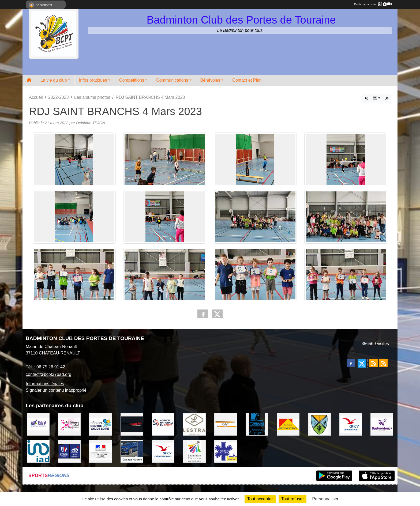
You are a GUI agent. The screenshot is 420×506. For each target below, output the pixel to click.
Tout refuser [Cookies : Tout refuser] (292, 499)
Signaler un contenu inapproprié (56, 390)
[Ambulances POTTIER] (226, 451)
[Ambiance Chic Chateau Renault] (70, 424)
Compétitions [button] (132, 80)
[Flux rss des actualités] (374, 363)
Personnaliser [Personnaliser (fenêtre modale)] (325, 499)
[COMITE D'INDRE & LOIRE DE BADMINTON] (382, 424)
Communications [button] (172, 80)
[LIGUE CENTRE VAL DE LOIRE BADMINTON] (194, 451)
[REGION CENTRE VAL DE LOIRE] (101, 424)
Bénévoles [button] (210, 80)
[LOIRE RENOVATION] (288, 424)
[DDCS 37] (101, 451)
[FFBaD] (70, 451)
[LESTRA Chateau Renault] (194, 424)
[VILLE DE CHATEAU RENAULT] (38, 424)
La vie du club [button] (54, 80)
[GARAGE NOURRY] (132, 451)
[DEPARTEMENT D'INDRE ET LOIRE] (257, 424)
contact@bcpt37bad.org (48, 374)
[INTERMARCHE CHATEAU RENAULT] (132, 424)
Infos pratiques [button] (93, 80)
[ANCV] (351, 424)
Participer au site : (373, 4)
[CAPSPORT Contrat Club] (226, 424)
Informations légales (45, 384)
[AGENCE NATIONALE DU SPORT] (163, 424)
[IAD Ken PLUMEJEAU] (38, 451)
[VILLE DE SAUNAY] (319, 424)
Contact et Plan (247, 80)
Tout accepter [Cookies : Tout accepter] (260, 499)
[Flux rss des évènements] (383, 363)
